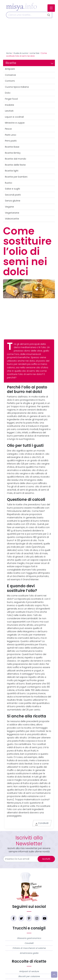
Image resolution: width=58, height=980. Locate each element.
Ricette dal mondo (16, 159)
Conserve (10, 75)
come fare (35, 53)
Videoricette (12, 219)
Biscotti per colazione (29, 976)
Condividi (42, 824)
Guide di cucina (21, 53)
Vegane (9, 207)
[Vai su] (54, 975)
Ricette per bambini (16, 177)
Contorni (10, 81)
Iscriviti (46, 859)
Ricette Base (12, 147)
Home (9, 53)
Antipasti (10, 69)
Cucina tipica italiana (17, 87)
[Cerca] (26, 15)
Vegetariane (12, 213)
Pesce (8, 129)
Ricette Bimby (13, 153)
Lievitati (9, 111)
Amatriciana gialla (29, 953)
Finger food (11, 99)
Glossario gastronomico (29, 938)
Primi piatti (11, 141)
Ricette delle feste (15, 165)
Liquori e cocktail (14, 117)
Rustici (9, 183)
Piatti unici (11, 135)
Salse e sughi (12, 189)
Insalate (10, 105)
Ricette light (12, 171)
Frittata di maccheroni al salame (29, 948)
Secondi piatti (13, 195)
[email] (22, 859)
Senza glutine (13, 201)
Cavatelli (29, 943)
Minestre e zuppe (15, 123)
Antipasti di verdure (29, 971)
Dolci (8, 93)
